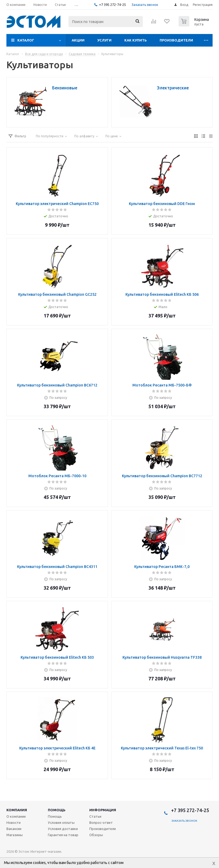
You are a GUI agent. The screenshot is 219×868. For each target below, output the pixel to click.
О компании (16, 816)
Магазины (15, 835)
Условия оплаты (61, 822)
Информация (103, 810)
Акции (78, 40)
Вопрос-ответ (101, 822)
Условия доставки (63, 829)
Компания (17, 810)
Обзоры (96, 835)
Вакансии (14, 829)
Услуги (104, 40)
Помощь (57, 810)
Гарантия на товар (63, 835)
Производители (176, 40)
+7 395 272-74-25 (112, 5)
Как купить (136, 40)
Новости (14, 822)
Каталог (26, 40)
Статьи (95, 816)
